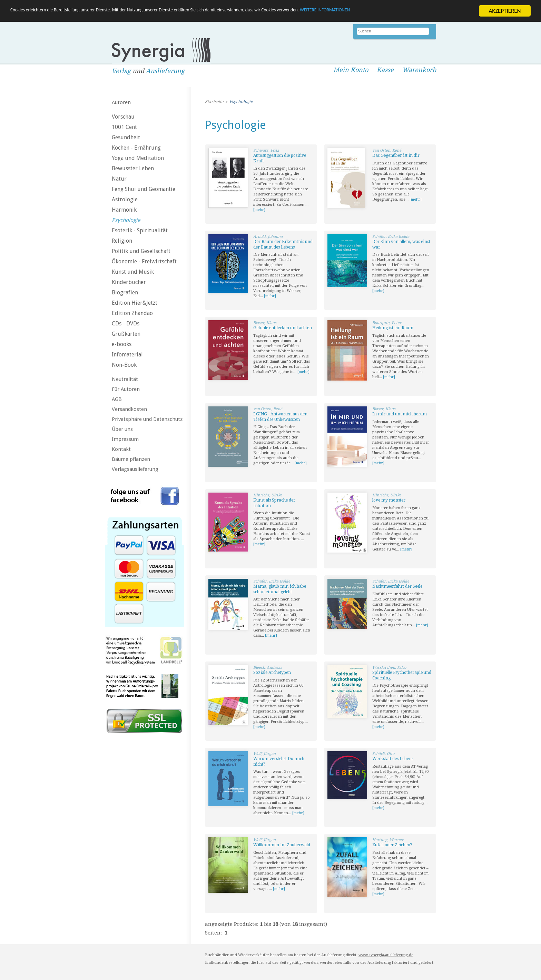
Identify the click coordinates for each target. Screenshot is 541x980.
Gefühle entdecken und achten (283, 328)
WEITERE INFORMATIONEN (414, 11)
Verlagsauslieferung (135, 469)
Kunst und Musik (133, 272)
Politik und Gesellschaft (141, 251)
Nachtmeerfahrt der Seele (397, 586)
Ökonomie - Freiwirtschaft (144, 261)
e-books (122, 344)
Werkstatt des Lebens (393, 759)
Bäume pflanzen (131, 459)
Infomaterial (127, 355)
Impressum (125, 439)
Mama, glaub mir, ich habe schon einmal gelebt (280, 589)
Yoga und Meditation (138, 158)
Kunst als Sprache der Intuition (274, 503)
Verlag (121, 71)
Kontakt (121, 449)
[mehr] (259, 210)
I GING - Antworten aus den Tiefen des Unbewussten (280, 417)
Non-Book (124, 365)
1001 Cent (124, 127)
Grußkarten (126, 334)
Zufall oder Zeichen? (392, 845)
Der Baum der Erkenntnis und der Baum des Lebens (283, 244)
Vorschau (123, 117)
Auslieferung (165, 71)
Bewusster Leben (133, 168)
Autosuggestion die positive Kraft (280, 158)
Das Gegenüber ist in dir (396, 155)
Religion (122, 241)
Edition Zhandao (132, 313)
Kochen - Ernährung (136, 148)
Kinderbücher (129, 282)
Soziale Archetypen (272, 673)
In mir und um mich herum (400, 414)
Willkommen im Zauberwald (282, 845)
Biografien (125, 292)
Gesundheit (126, 137)
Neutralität (125, 379)
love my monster (389, 500)
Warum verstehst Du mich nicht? (279, 761)
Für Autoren (126, 389)
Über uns (122, 429)
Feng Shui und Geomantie (144, 189)
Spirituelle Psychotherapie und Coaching (402, 675)
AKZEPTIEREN (505, 11)
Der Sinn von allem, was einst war (401, 244)
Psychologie (126, 220)
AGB (117, 399)
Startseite (214, 102)
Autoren (121, 102)
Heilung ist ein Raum (393, 328)
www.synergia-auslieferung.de (386, 955)
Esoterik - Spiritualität (140, 230)
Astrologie (125, 199)
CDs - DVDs (126, 324)
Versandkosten (129, 409)
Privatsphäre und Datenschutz (147, 419)
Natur (119, 179)
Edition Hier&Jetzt (135, 303)
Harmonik (124, 210)
